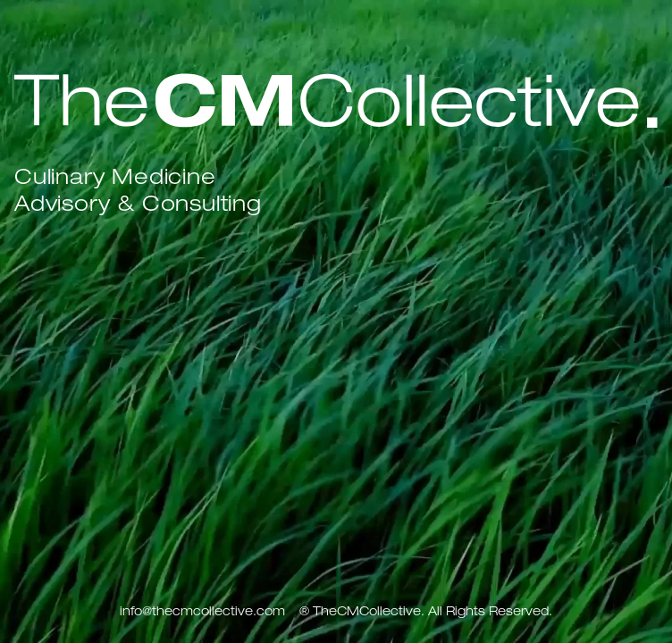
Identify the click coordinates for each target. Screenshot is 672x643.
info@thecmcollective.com (202, 613)
